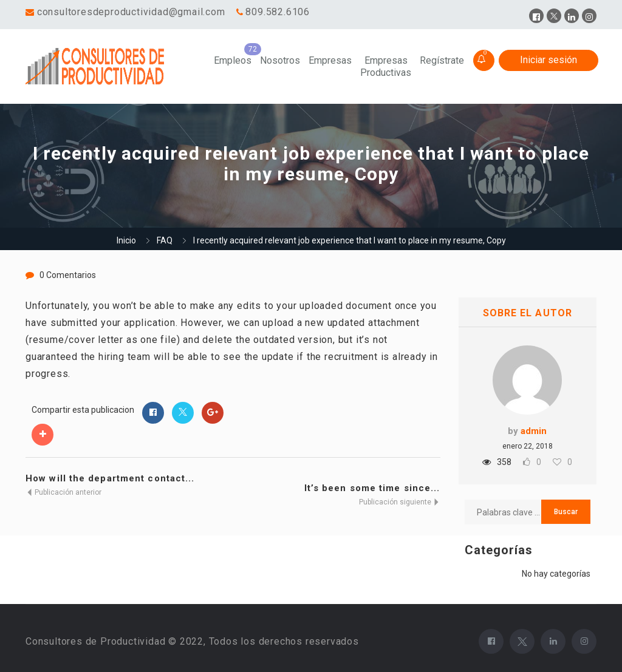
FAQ (165, 240)
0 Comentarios (68, 275)
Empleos (233, 60)
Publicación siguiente (400, 502)
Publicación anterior (63, 492)
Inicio (126, 240)
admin (534, 431)
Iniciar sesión (549, 60)
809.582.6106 (278, 12)
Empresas (330, 60)
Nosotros (280, 60)
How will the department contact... (110, 478)
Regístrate (442, 60)
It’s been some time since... (372, 488)
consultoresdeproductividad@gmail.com (131, 12)
